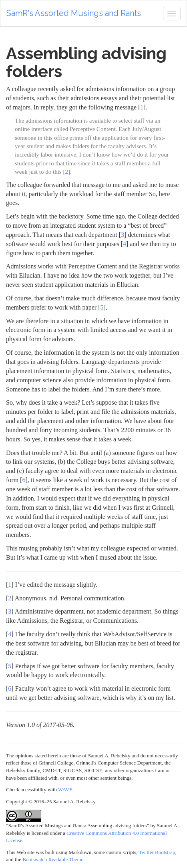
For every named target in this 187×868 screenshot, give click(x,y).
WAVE (65, 790)
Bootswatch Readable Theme (53, 859)
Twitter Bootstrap (157, 852)
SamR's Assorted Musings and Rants (74, 13)
